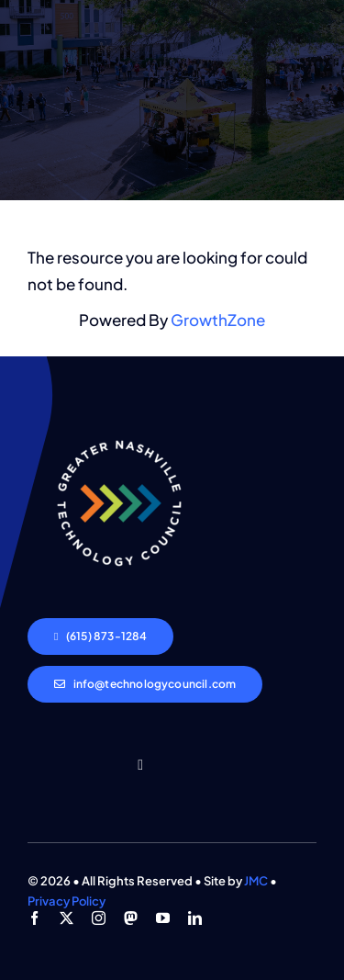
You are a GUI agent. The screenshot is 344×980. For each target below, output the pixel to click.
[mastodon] (131, 918)
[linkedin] (195, 918)
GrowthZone (218, 320)
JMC (256, 881)
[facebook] (34, 918)
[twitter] (67, 918)
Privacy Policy (67, 901)
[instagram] (99, 918)
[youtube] (163, 918)
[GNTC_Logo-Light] (119, 419)
